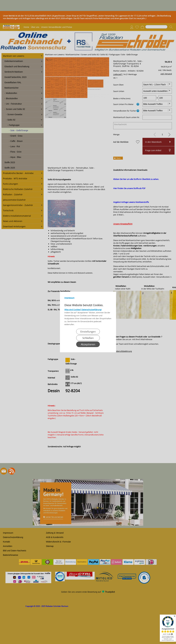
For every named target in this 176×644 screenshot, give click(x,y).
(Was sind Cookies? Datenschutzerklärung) (83, 310)
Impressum (69, 298)
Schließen (88, 338)
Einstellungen (88, 332)
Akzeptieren (88, 344)
